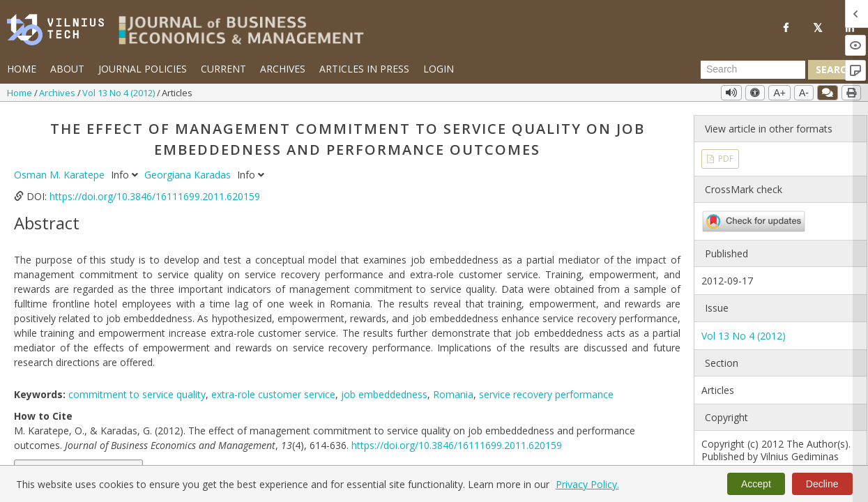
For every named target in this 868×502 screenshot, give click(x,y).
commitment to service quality (137, 394)
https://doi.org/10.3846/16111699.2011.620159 (155, 196)
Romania (453, 394)
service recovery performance (546, 394)
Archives (283, 69)
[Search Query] (753, 70)
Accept (756, 484)
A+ (779, 93)
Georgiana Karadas (189, 175)
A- (804, 93)
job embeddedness (384, 394)
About (67, 69)
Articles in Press (364, 69)
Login (439, 69)
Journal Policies (143, 69)
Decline (822, 484)
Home (22, 69)
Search (835, 69)
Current (223, 69)
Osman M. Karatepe (61, 175)
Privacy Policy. (587, 484)
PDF (725, 159)
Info (126, 175)
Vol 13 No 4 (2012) (120, 93)
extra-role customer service (273, 394)
